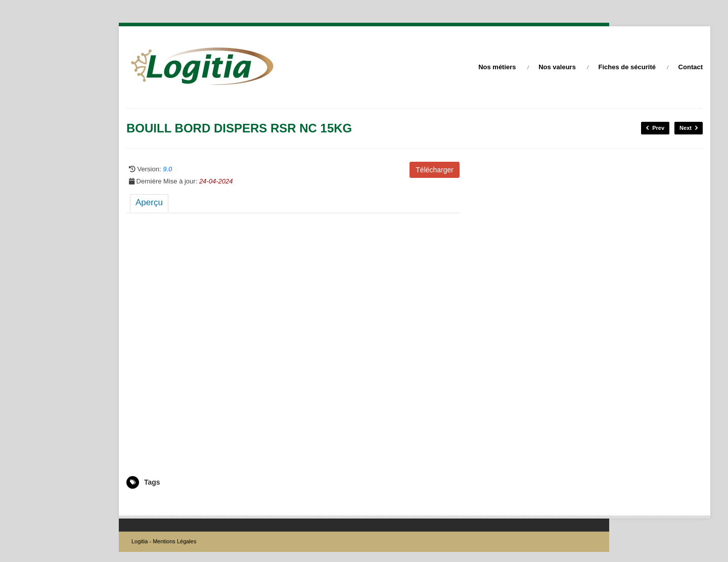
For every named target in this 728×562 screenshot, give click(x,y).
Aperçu (149, 202)
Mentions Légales (174, 541)
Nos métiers (497, 67)
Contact (691, 67)
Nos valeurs (557, 67)
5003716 (138, 503)
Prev (655, 128)
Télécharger (435, 170)
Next (689, 128)
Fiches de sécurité (627, 67)
